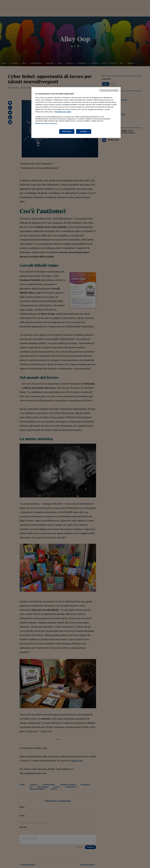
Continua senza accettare (109, 90)
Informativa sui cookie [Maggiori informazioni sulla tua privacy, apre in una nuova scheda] (63, 112)
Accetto (84, 131)
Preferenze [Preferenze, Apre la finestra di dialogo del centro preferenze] (67, 131)
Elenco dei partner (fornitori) (46, 123)
